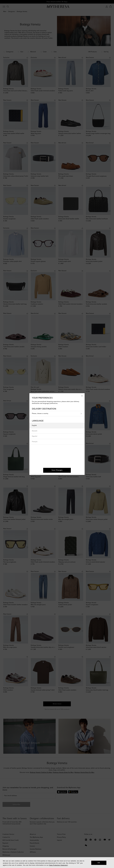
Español (35, 436)
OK (99, 863)
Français (35, 442)
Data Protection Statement (58, 865)
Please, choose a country (57, 414)
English (34, 426)
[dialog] (57, 863)
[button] (82, 396)
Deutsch (35, 431)
